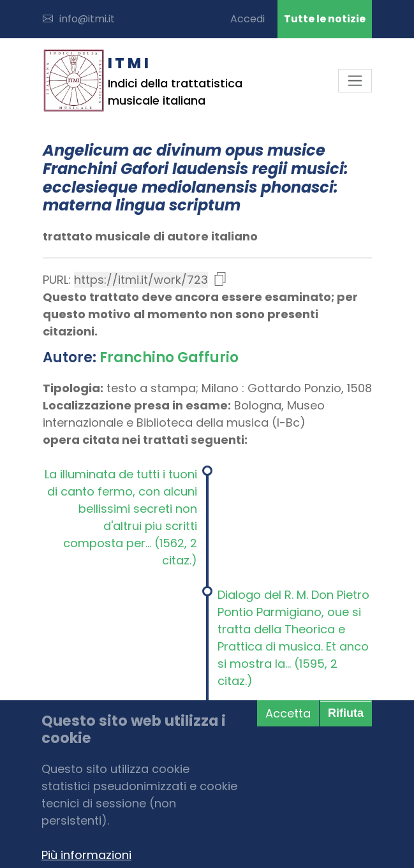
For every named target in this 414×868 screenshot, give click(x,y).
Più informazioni (86, 855)
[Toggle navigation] (355, 81)
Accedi (248, 19)
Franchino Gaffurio (169, 357)
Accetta (288, 713)
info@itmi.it (79, 19)
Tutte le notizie (325, 19)
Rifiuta (346, 713)
